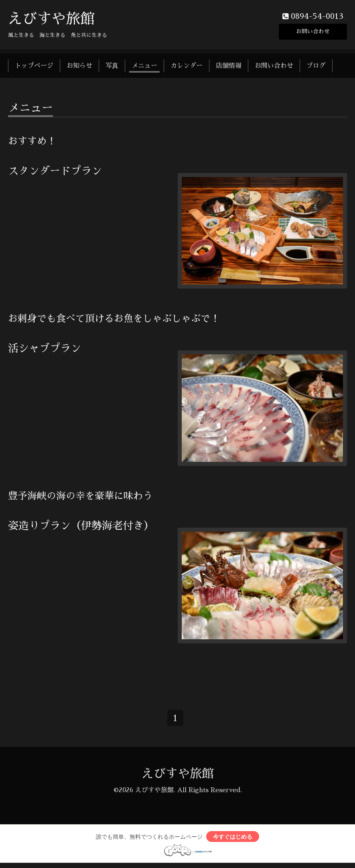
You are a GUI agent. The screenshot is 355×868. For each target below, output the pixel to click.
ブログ (316, 67)
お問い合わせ (313, 32)
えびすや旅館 (51, 20)
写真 (112, 67)
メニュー (144, 67)
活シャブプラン (45, 350)
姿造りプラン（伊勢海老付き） (81, 527)
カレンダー (187, 67)
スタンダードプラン (55, 173)
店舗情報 (229, 67)
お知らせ (79, 67)
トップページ (34, 67)
